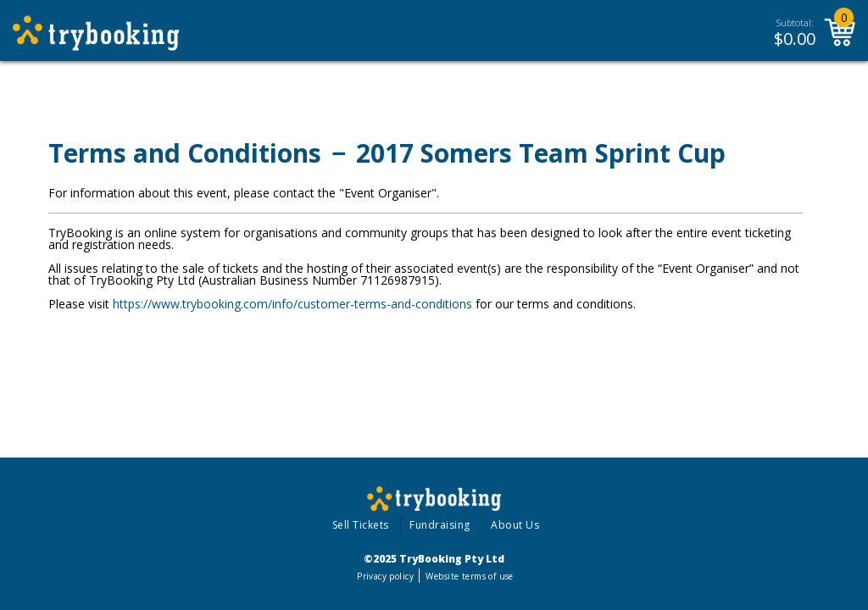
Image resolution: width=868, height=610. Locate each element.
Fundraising (440, 525)
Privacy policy (385, 576)
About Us (515, 525)
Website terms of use (469, 576)
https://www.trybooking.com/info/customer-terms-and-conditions (292, 304)
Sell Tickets (361, 525)
